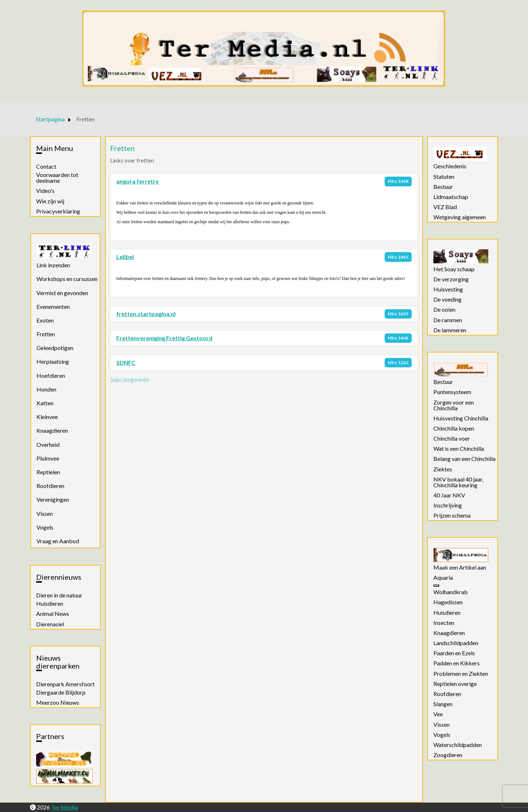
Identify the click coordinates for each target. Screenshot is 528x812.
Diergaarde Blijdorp (61, 692)
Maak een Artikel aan (460, 567)
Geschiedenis (450, 166)
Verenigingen (53, 499)
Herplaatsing (53, 361)
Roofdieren (50, 486)
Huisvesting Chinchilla (461, 418)
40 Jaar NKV (449, 495)
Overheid (48, 444)
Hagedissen (448, 602)
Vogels (45, 527)
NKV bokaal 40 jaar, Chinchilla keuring (458, 482)
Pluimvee (48, 458)
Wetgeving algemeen (460, 217)
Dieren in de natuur (59, 595)
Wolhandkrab (451, 592)
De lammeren (450, 330)
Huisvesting (448, 289)
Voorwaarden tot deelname (57, 178)
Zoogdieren (448, 755)
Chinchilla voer (452, 439)
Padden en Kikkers (456, 663)
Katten (45, 403)
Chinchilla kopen (454, 428)
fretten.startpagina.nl (146, 314)
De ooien (444, 310)
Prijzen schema (452, 515)
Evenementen (53, 306)
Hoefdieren (51, 375)
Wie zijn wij (50, 201)
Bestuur (443, 187)
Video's (45, 191)
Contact (46, 167)
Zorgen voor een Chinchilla (454, 405)
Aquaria (443, 578)
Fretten (46, 334)
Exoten (45, 320)
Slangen (443, 704)
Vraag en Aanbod (58, 541)
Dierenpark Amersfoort (65, 684)
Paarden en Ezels (454, 653)
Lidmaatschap (451, 197)
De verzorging (451, 279)
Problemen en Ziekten (461, 674)
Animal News (53, 614)
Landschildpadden (456, 643)
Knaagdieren (52, 430)
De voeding (447, 299)
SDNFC (126, 362)
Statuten (444, 177)
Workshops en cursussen (67, 279)
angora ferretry (138, 181)
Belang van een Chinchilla (464, 459)
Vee (438, 714)
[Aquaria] (436, 586)
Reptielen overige (455, 684)
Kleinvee (47, 417)
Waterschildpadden (458, 745)
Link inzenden (53, 265)
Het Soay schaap (454, 269)
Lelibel (125, 257)
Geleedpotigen (55, 348)
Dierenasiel (50, 624)
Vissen (45, 513)
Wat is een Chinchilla (459, 449)
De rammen (448, 320)
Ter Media (64, 807)
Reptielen (48, 472)
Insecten (444, 623)
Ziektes (443, 469)
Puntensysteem (452, 392)
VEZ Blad (445, 207)
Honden (46, 389)
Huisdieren (50, 604)
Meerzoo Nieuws (58, 703)
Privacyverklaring (58, 211)
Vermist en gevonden (62, 293)
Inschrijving (448, 505)
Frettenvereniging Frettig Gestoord (164, 338)
